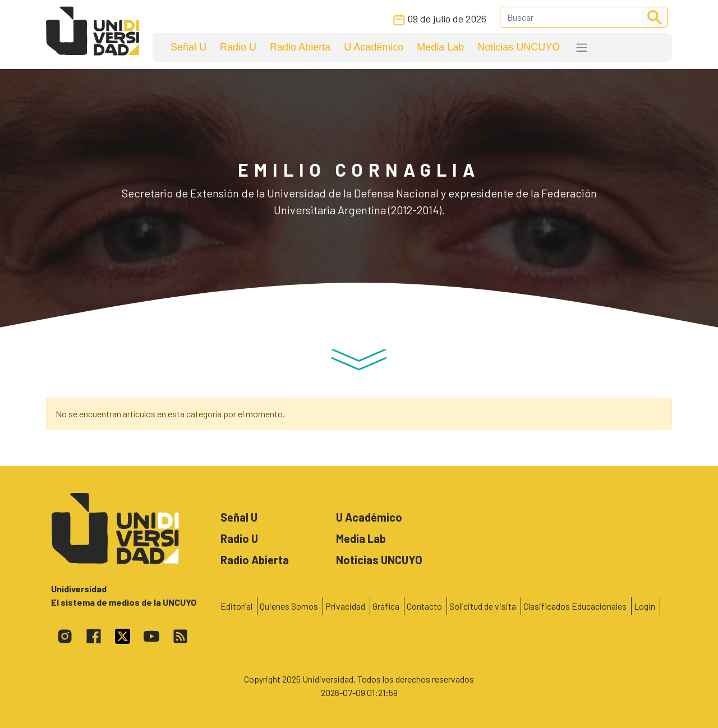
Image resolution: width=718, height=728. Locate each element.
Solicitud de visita (483, 606)
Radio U (238, 47)
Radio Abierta (300, 47)
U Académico (374, 47)
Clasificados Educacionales (575, 606)
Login (645, 606)
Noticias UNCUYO (519, 47)
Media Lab (440, 47)
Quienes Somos (289, 606)
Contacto (424, 606)
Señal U (188, 47)
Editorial (236, 606)
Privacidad (345, 606)
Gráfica (386, 606)
